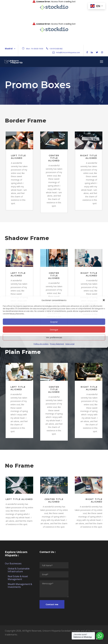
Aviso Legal (70, 344)
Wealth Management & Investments (20, 586)
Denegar (54, 329)
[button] (104, 300)
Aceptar (54, 322)
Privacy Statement (57, 344)
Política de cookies (41, 344)
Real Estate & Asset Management (18, 578)
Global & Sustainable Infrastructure (19, 570)
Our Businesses (13, 563)
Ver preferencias (54, 337)
